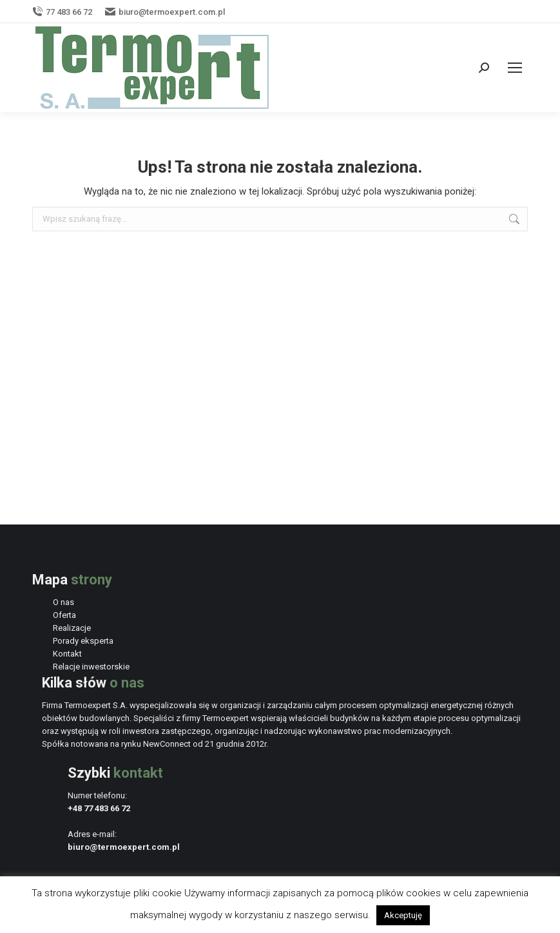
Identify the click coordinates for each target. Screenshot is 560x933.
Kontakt (67, 654)
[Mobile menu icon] (515, 68)
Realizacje (72, 628)
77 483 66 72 (62, 12)
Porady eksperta (83, 641)
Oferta (64, 615)
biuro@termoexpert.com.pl (165, 12)
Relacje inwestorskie (91, 667)
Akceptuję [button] (403, 915)
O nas (63, 602)
